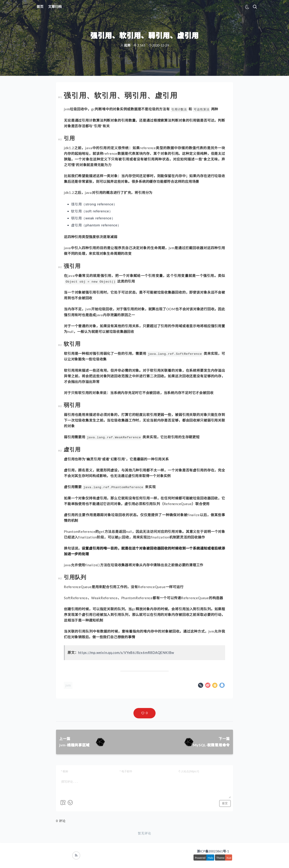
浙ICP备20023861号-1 (213, 851)
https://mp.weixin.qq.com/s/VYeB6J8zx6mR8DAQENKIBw (126, 652)
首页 (40, 7)
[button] (144, 713)
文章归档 (55, 7)
